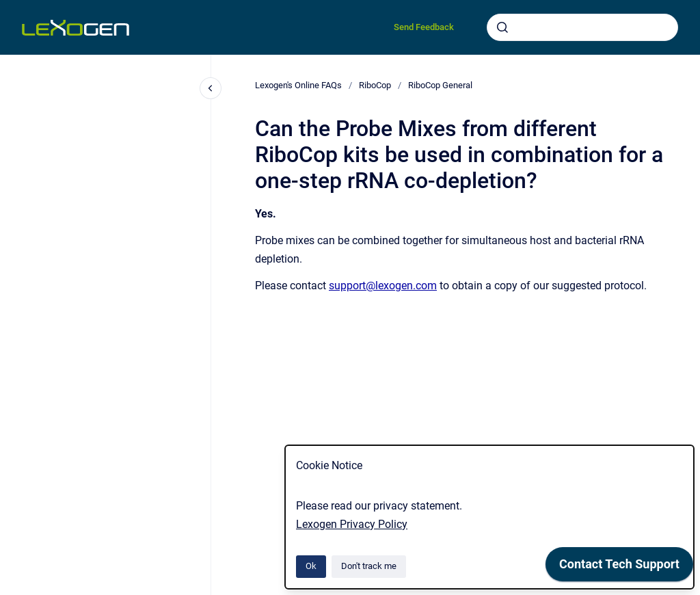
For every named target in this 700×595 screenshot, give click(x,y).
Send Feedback (424, 27)
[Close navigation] (211, 88)
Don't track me (369, 566)
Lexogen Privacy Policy (352, 524)
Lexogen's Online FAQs (298, 85)
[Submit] (502, 27)
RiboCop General (440, 85)
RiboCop (375, 85)
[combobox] (582, 27)
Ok (311, 566)
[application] (696, 592)
